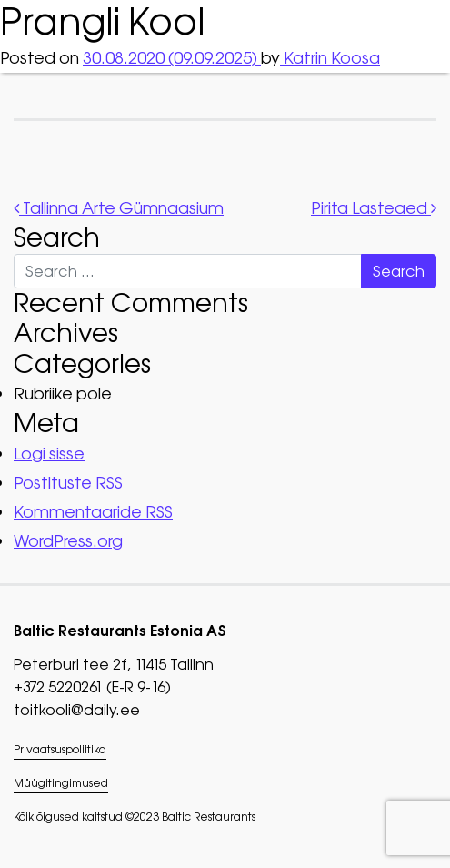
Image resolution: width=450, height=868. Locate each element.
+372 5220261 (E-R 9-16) (92, 687)
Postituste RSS (68, 483)
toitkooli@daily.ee (77, 710)
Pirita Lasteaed (374, 208)
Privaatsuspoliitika (60, 750)
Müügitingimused (61, 783)
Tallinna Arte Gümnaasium (119, 208)
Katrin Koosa (330, 58)
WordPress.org (68, 541)
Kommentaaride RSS (93, 512)
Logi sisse (49, 454)
